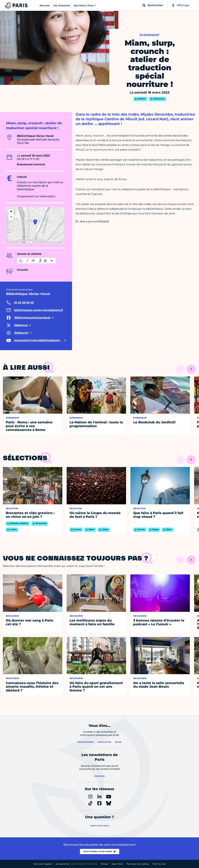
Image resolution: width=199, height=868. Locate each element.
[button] (35, 222)
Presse (105, 864)
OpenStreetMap (51, 242)
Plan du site (159, 864)
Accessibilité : (77, 864)
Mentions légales (43, 864)
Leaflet (35, 242)
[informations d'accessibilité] (36, 261)
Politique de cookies (138, 864)
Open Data (117, 864)
